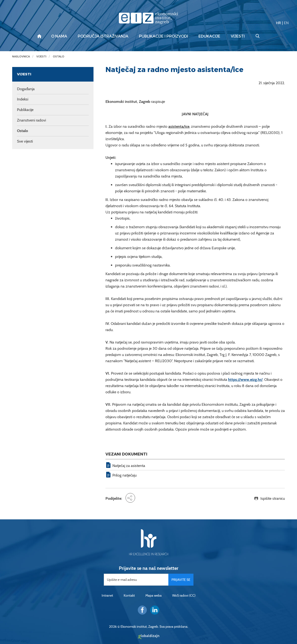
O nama (59, 36)
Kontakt (129, 595)
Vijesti (238, 36)
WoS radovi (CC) (184, 595)
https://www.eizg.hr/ (245, 380)
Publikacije (25, 110)
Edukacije (209, 36)
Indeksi (23, 99)
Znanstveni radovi (31, 120)
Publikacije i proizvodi (163, 36)
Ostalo (59, 57)
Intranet (107, 595)
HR (278, 23)
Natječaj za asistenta (129, 466)
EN (286, 23)
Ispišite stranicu (273, 498)
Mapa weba (154, 595)
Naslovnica (21, 57)
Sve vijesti (25, 141)
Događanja (26, 89)
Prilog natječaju (124, 475)
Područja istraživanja (103, 36)
